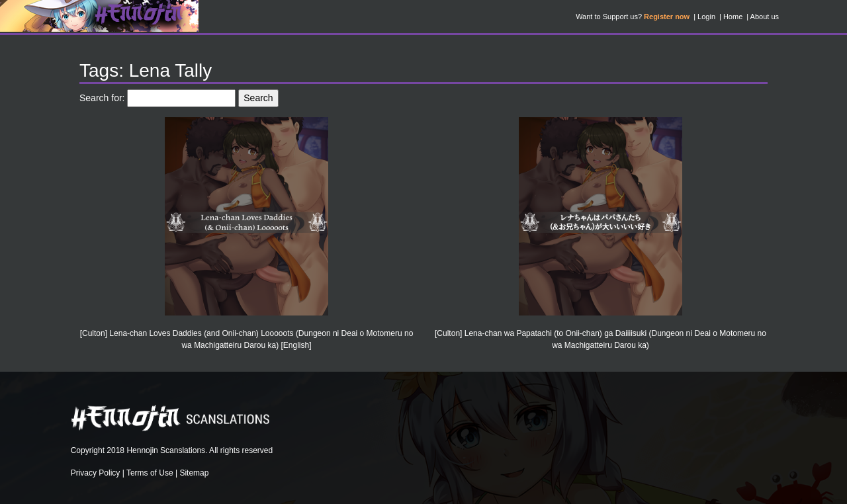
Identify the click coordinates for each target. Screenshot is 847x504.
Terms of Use (150, 473)
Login (706, 17)
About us (765, 17)
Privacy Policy (96, 473)
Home (733, 17)
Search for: (102, 98)
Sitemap (194, 473)
